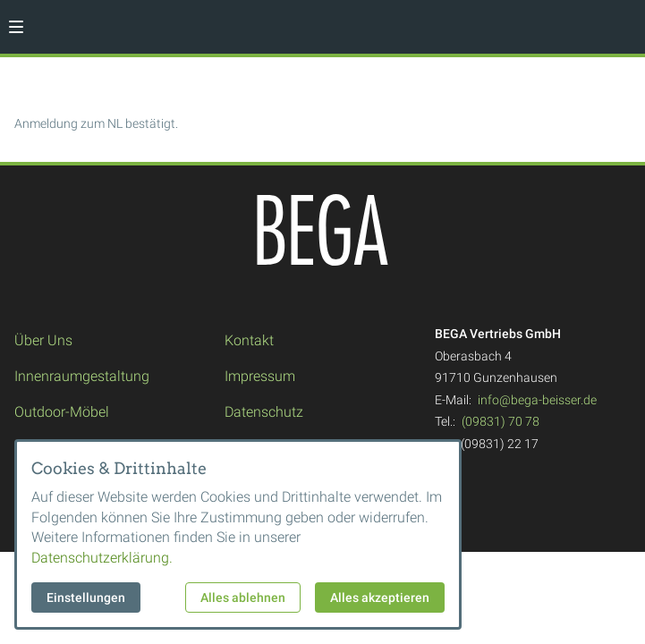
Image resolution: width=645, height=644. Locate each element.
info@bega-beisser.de (537, 400)
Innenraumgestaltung (82, 376)
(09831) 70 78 (501, 421)
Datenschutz (264, 412)
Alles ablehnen (243, 597)
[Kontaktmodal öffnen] (624, 21)
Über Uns (43, 340)
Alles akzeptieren (380, 597)
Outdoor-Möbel (62, 412)
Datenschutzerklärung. (102, 558)
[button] (16, 27)
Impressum (260, 376)
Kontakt (249, 340)
